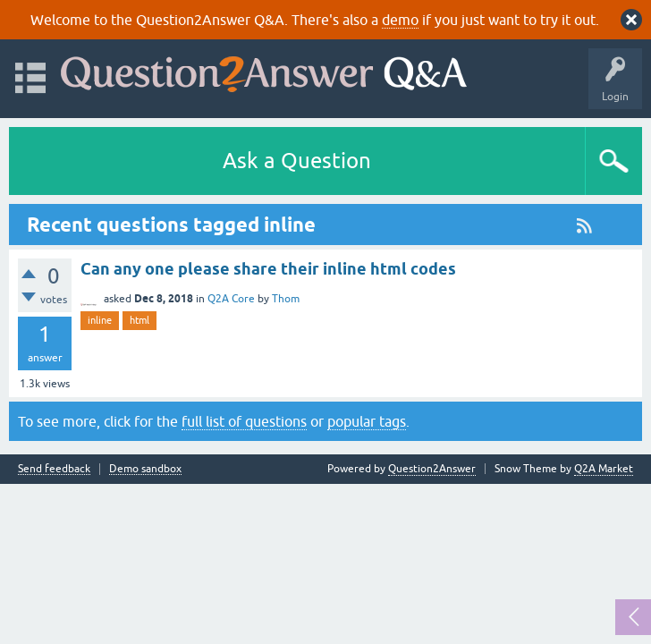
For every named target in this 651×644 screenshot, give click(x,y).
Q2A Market (604, 469)
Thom (286, 299)
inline (100, 320)
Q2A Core (231, 299)
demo (400, 20)
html (139, 320)
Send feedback (54, 469)
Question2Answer (432, 469)
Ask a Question (297, 161)
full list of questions (244, 421)
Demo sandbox (145, 469)
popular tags (367, 421)
